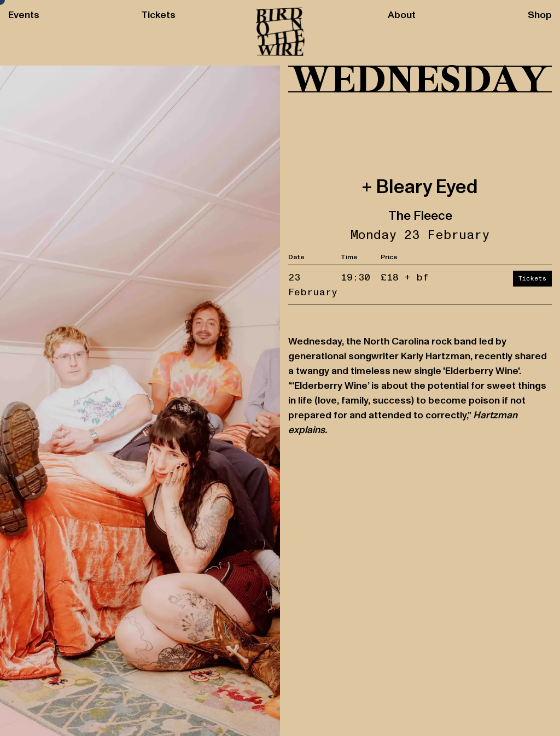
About (402, 15)
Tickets (158, 15)
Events (24, 15)
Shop (540, 15)
